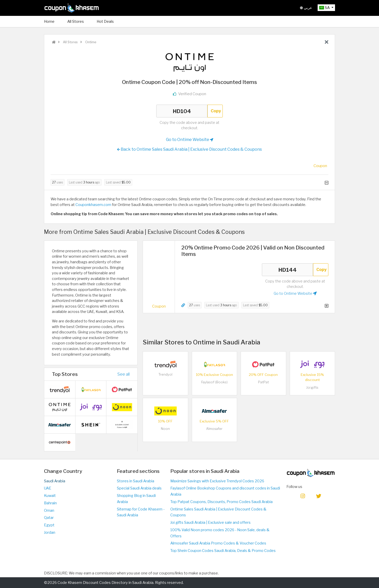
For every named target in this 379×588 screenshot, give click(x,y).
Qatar (49, 518)
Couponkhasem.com (93, 205)
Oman (49, 510)
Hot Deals (105, 21)
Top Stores (65, 374)
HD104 (182, 111)
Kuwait (50, 496)
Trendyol (165, 374)
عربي (306, 8)
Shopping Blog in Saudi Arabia (136, 499)
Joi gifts (312, 388)
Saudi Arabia (55, 481)
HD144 (287, 270)
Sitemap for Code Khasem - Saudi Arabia (141, 512)
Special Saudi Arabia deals (139, 488)
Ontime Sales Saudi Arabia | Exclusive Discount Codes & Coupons (218, 512)
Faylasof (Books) (214, 382)
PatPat (263, 382)
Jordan (50, 532)
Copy (216, 111)
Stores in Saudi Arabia (136, 481)
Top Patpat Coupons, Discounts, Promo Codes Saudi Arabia (221, 502)
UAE (48, 488)
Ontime (90, 42)
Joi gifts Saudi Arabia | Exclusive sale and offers (210, 522)
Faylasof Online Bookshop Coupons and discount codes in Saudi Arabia (225, 491)
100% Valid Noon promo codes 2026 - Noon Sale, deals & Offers (220, 533)
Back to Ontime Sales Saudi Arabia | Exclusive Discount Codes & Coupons (190, 149)
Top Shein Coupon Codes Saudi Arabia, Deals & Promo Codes (223, 551)
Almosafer (214, 429)
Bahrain (50, 503)
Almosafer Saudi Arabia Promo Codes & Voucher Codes (218, 543)
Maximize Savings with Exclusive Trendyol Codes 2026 (217, 481)
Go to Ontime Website (190, 140)
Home (49, 21)
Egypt (49, 525)
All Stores (76, 21)
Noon (165, 429)
